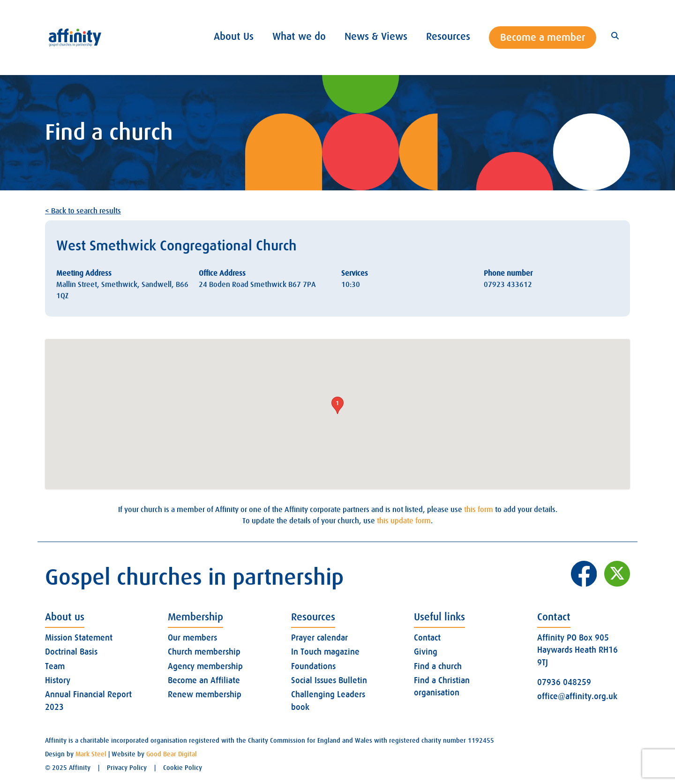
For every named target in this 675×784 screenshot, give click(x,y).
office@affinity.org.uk (577, 696)
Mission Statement (79, 638)
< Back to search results (83, 211)
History (58, 680)
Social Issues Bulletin (329, 680)
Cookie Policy (183, 768)
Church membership (204, 652)
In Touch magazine (325, 652)
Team (55, 666)
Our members (192, 638)
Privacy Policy (127, 768)
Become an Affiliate (204, 680)
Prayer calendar (319, 638)
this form (479, 510)
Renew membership (205, 694)
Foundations (313, 666)
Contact (427, 638)
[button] (337, 405)
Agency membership (205, 666)
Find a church (438, 666)
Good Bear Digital (172, 754)
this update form (404, 521)
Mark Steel (91, 754)
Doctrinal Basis (71, 652)
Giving (426, 652)
